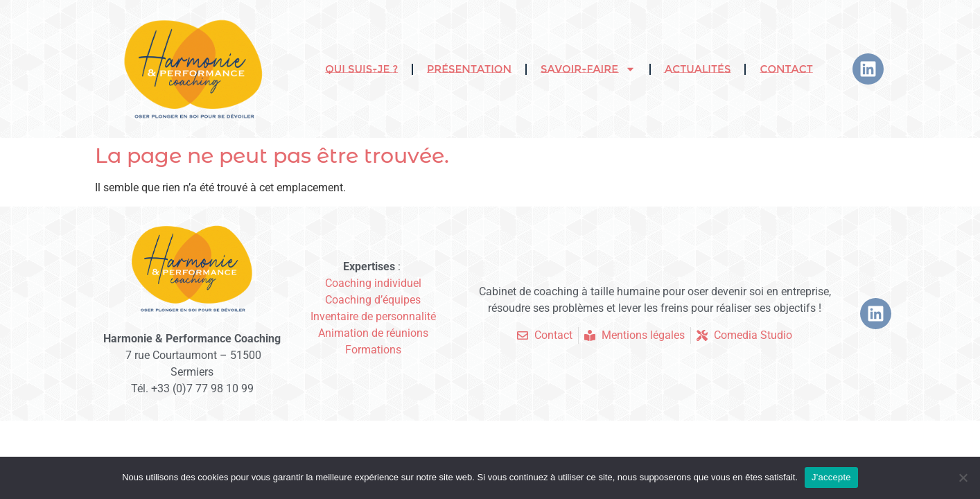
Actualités (698, 69)
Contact (786, 69)
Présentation (469, 69)
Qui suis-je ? (361, 69)
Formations (373, 350)
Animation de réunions (373, 333)
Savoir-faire (588, 69)
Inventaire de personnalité (373, 316)
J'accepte (831, 477)
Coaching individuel (373, 283)
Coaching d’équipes (373, 300)
